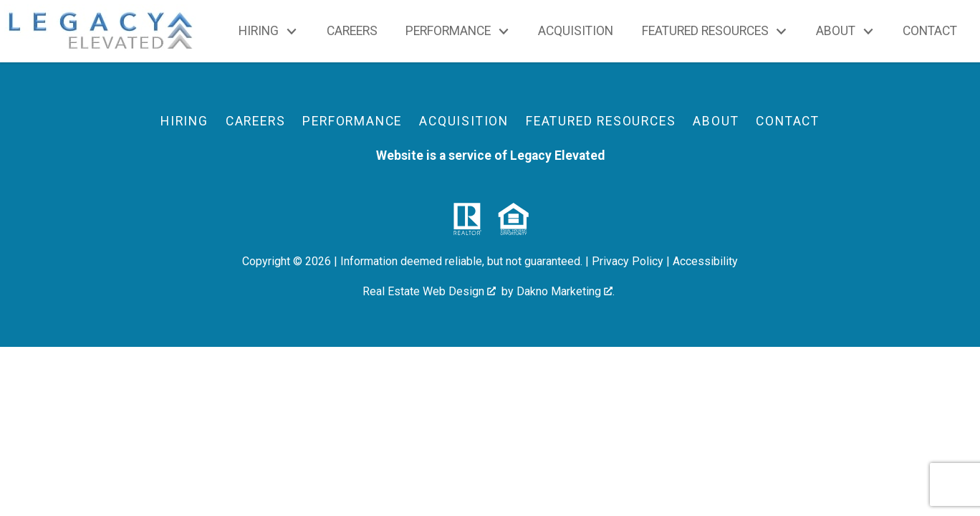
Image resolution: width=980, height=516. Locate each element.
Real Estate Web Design (429, 291)
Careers (352, 32)
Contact (930, 32)
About (716, 121)
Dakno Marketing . (566, 291)
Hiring (184, 121)
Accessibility (705, 261)
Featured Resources (601, 121)
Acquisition (576, 32)
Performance (352, 121)
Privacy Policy (628, 261)
